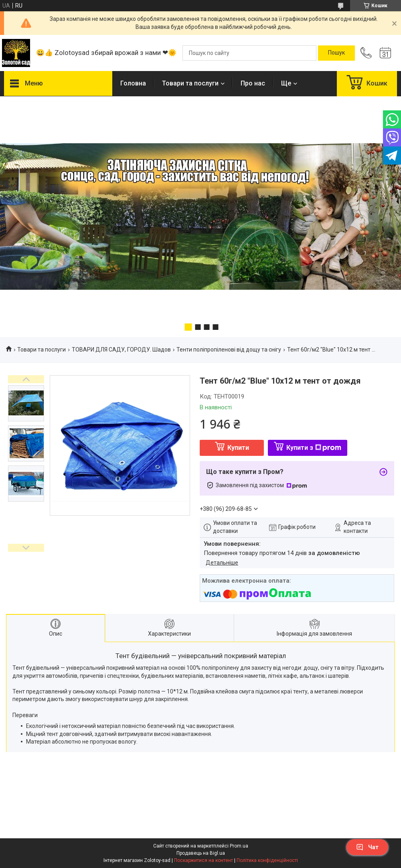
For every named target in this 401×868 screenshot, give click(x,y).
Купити (238, 448)
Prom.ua (239, 846)
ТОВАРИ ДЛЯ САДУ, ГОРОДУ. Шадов (121, 350)
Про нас (253, 83)
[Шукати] (336, 53)
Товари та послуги (190, 83)
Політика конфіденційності (267, 860)
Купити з (314, 448)
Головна (133, 83)
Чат (367, 847)
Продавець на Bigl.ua (201, 853)
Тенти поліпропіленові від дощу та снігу (229, 350)
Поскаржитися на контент (204, 860)
